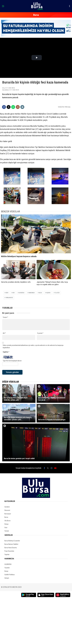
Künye (6, 571)
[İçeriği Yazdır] (22, 107)
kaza (40, 293)
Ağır (7, 293)
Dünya (6, 524)
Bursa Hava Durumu (11, 548)
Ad (4, 333)
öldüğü (57, 293)
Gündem (7, 507)
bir (14, 293)
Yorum (5, 317)
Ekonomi (7, 510)
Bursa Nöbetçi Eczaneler (12, 541)
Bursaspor (8, 514)
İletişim (7, 578)
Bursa (6, 517)
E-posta (40, 333)
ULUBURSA (8, 564)
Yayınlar (7, 554)
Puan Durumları (9, 551)
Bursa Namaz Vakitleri (11, 544)
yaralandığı (9, 298)
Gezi (6, 528)
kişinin (48, 293)
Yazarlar (7, 568)
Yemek (7, 531)
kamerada (32, 293)
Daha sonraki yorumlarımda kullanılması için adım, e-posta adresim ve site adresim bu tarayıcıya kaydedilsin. (33, 346)
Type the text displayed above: (12, 361)
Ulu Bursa (7, 521)
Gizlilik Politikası (10, 575)
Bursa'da (22, 293)
